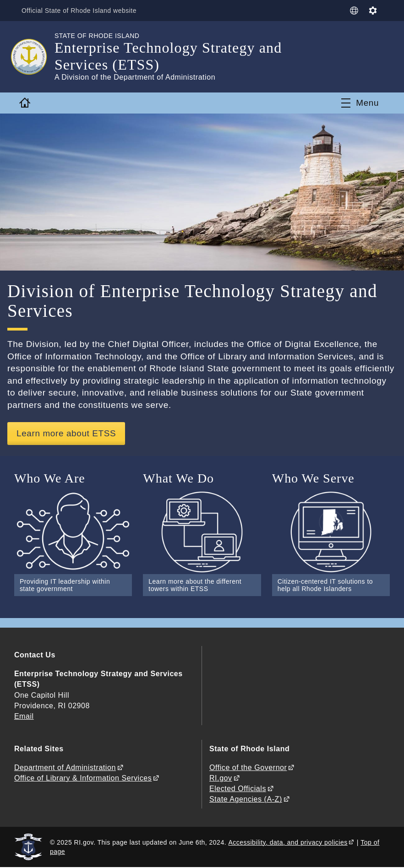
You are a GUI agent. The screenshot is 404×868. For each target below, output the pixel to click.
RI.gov (221, 778)
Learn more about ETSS (67, 433)
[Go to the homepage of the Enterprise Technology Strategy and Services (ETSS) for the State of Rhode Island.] (34, 57)
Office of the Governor (248, 768)
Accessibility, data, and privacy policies (288, 842)
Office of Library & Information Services (83, 778)
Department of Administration (65, 768)
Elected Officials (238, 789)
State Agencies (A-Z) (246, 800)
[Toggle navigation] (360, 103)
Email (24, 716)
